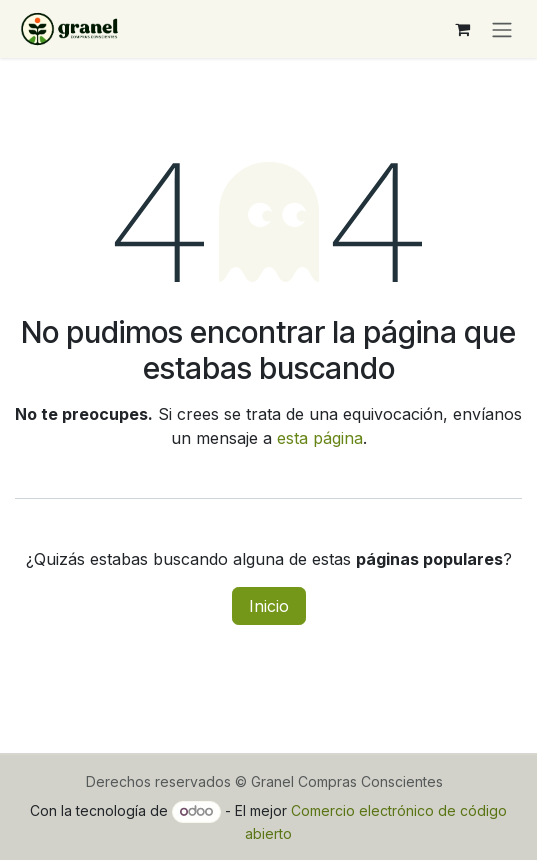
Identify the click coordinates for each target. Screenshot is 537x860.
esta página (320, 438)
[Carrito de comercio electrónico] (462, 29)
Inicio (269, 606)
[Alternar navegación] (502, 29)
